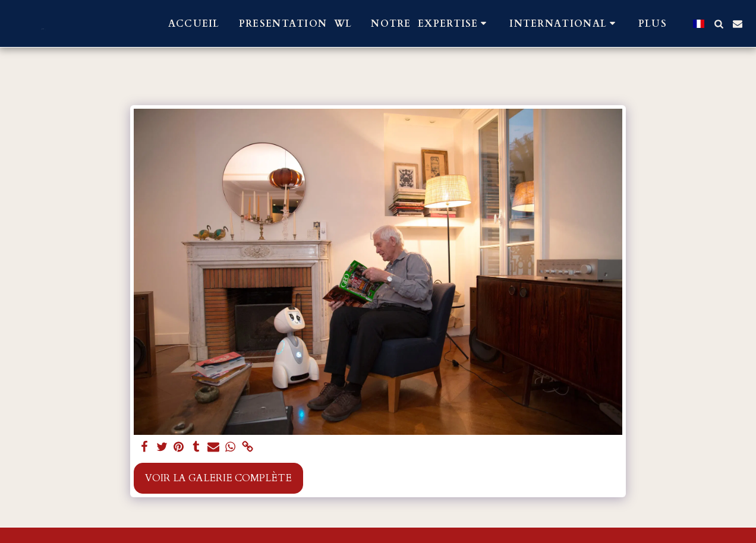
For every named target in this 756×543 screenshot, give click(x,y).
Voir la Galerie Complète (218, 478)
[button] (431, 23)
